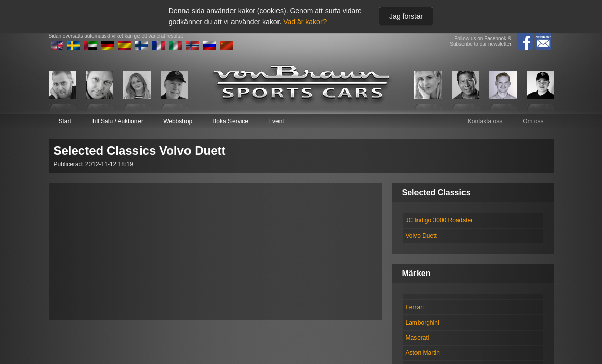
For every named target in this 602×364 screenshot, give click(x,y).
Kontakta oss (485, 121)
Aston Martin (423, 353)
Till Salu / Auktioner (117, 121)
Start (65, 121)
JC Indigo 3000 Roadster (439, 220)
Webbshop (178, 121)
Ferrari (415, 307)
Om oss (533, 121)
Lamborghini (423, 323)
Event (276, 121)
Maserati (418, 338)
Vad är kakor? (305, 22)
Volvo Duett (421, 236)
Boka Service (230, 121)
